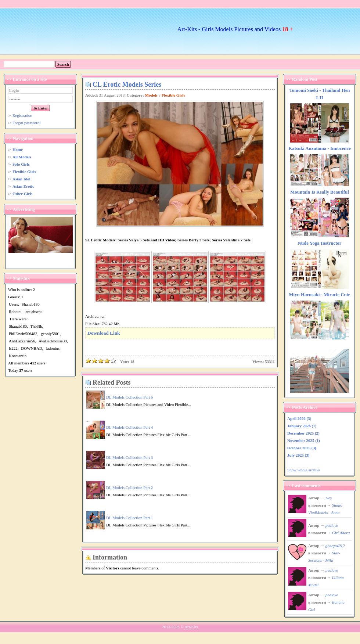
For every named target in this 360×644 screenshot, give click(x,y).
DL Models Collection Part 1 (129, 518)
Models (151, 95)
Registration (22, 115)
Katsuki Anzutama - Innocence (320, 148)
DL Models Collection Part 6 (129, 397)
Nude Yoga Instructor (320, 243)
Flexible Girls (173, 95)
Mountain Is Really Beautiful (320, 192)
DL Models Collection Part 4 (129, 427)
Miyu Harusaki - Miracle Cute (319, 295)
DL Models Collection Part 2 (129, 488)
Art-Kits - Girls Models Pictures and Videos (235, 29)
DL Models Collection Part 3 (129, 457)
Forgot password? (27, 123)
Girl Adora (341, 533)
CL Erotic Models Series (127, 84)
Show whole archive (304, 470)
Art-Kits (191, 627)
